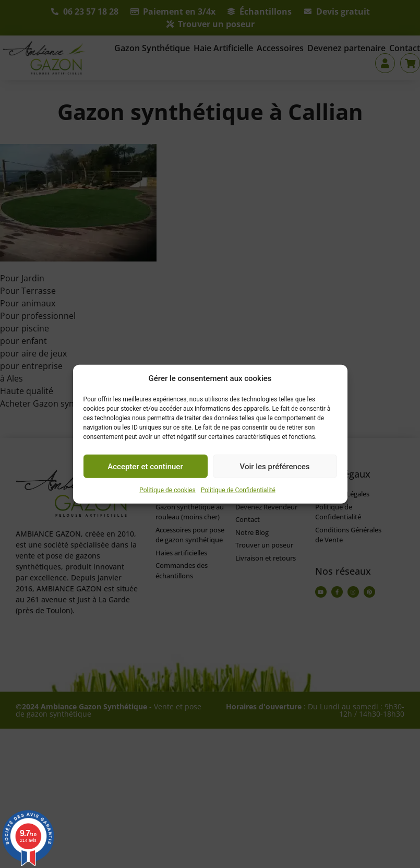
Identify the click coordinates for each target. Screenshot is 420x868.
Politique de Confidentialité (238, 490)
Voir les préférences (275, 466)
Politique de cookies (167, 490)
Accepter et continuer (145, 466)
